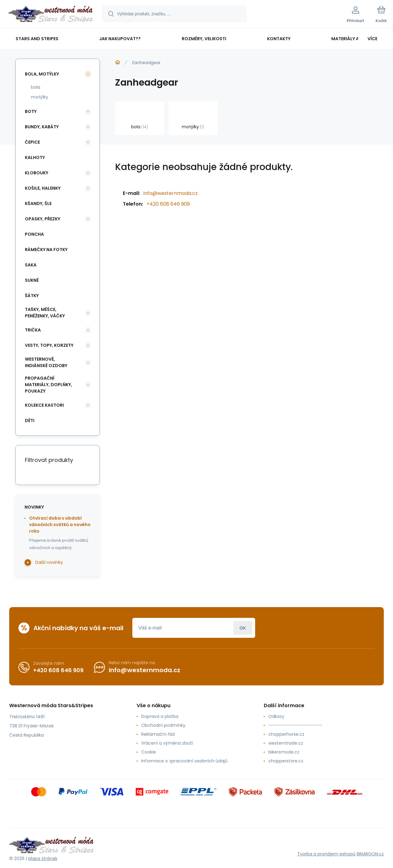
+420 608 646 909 (168, 204)
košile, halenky (43, 188)
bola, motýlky (42, 74)
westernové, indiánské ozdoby (46, 362)
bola (36, 87)
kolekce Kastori (44, 405)
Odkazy (276, 716)
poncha (34, 234)
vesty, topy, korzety (49, 345)
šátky (32, 296)
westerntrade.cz (286, 743)
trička (33, 330)
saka (31, 265)
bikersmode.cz (284, 752)
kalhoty (35, 157)
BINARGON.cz (370, 854)
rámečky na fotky (46, 250)
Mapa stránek (43, 858)
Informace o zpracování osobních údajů (184, 761)
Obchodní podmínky (163, 725)
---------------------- (295, 725)
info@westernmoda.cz (171, 193)
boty (31, 111)
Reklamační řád (158, 734)
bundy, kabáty (42, 127)
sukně (32, 280)
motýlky (40, 97)
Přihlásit (243, 628)
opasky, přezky (43, 219)
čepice (32, 142)
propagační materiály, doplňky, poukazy (49, 385)
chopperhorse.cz (286, 734)
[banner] (51, 15)
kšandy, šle (38, 203)
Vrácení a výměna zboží (167, 743)
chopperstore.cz (286, 761)
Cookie (149, 752)
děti (30, 420)
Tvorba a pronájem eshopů (326, 854)
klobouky (37, 173)
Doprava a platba (160, 716)
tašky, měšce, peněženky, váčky (45, 313)
